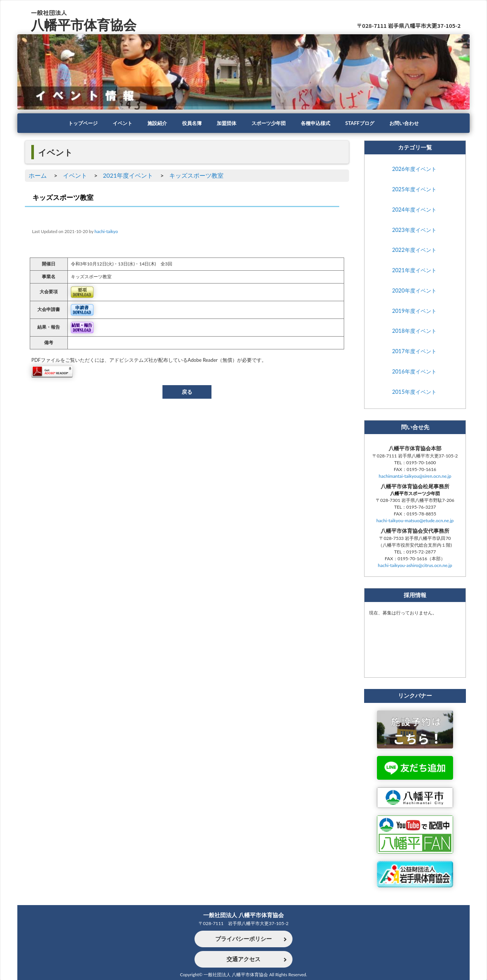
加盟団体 (225, 123)
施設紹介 (153, 123)
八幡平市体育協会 (85, 24)
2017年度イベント (414, 351)
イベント (117, 123)
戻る (187, 392)
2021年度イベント (128, 175)
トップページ (75, 123)
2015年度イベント (414, 392)
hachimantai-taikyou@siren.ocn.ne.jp (415, 477)
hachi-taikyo (106, 231)
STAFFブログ (365, 123)
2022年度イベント (414, 250)
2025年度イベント (414, 190)
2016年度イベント (414, 372)
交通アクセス (244, 959)
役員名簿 (189, 123)
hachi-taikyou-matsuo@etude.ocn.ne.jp (415, 522)
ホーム (38, 175)
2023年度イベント (414, 230)
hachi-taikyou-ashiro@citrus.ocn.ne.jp (415, 566)
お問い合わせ (412, 123)
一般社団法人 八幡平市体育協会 (244, 914)
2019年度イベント (414, 311)
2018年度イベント (414, 331)
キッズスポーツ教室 (196, 175)
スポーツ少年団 (270, 123)
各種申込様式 (319, 123)
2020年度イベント (414, 291)
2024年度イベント (414, 210)
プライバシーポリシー (244, 939)
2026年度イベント (414, 169)
